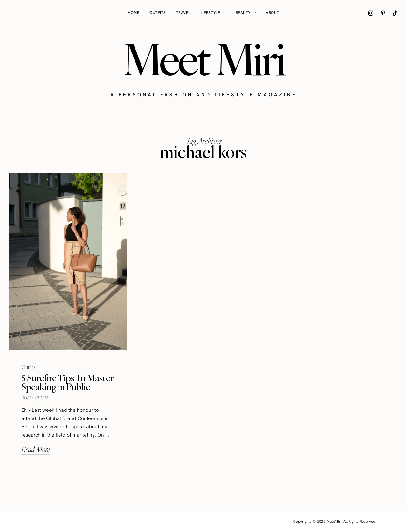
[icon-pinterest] (383, 13)
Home (134, 13)
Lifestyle (210, 13)
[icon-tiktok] (395, 13)
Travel (183, 13)
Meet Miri (203, 59)
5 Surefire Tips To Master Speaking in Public (67, 382)
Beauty (243, 13)
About (272, 13)
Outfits (158, 13)
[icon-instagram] (371, 13)
